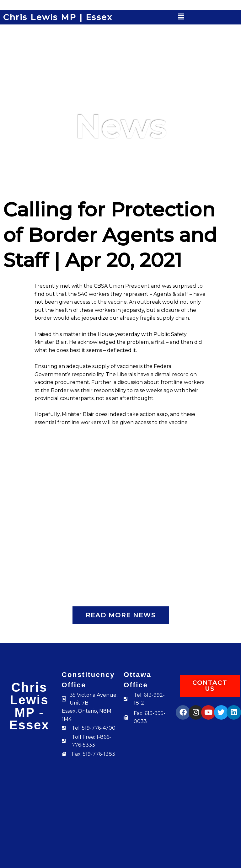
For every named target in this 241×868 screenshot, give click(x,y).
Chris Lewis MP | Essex (58, 17)
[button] (181, 17)
